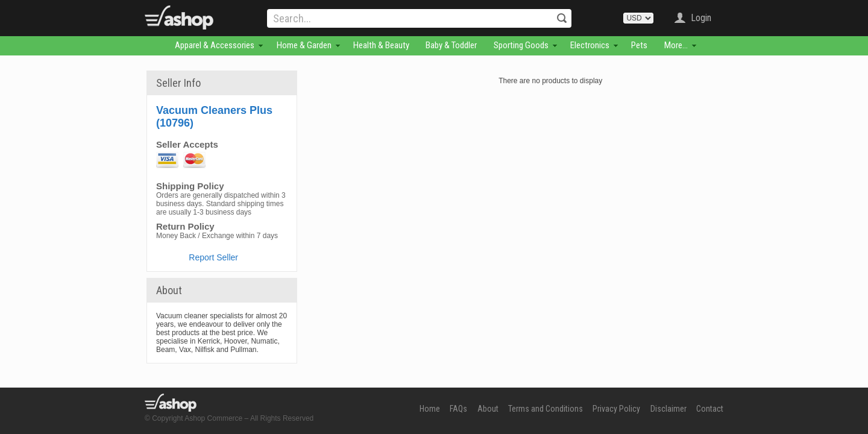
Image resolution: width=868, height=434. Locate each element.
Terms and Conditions (546, 409)
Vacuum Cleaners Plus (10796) (214, 117)
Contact (710, 409)
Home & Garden (304, 45)
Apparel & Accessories (215, 45)
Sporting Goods (521, 45)
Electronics (590, 45)
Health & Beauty (381, 45)
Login (701, 18)
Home (430, 409)
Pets (639, 45)
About (488, 409)
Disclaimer (668, 409)
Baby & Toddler (451, 45)
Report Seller (213, 257)
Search (562, 18)
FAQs (458, 409)
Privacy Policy (616, 409)
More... (676, 45)
